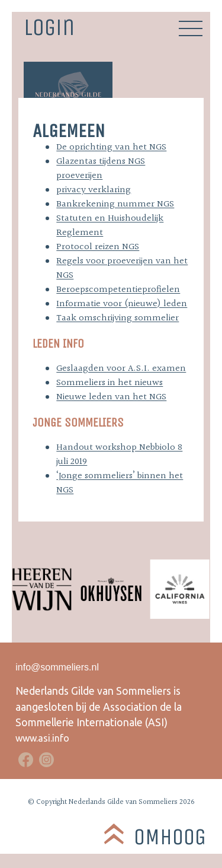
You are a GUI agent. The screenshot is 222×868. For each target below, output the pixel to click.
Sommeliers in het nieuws (110, 383)
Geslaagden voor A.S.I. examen (121, 369)
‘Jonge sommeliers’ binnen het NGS (120, 483)
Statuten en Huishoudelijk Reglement (110, 226)
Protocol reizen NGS (98, 247)
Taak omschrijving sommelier (118, 318)
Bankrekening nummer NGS (115, 204)
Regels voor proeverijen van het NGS (122, 268)
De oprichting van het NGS (111, 147)
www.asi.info (42, 738)
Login (49, 26)
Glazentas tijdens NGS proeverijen (101, 169)
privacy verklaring (94, 190)
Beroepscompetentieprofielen (118, 290)
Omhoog (170, 837)
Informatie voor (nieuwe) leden (122, 304)
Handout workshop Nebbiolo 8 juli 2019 (119, 455)
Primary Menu (191, 28)
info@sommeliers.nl (57, 667)
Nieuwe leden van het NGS (111, 397)
